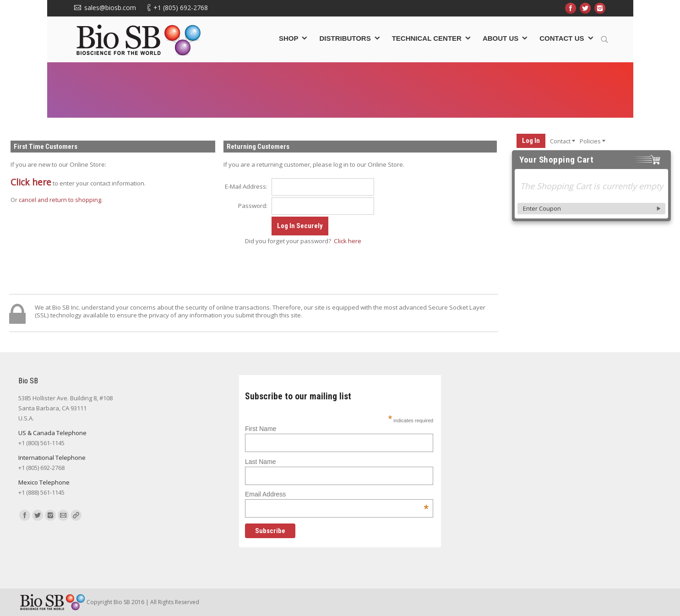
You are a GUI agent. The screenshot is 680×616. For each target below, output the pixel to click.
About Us (500, 38)
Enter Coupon (542, 208)
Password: (253, 206)
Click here (31, 182)
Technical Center (427, 38)
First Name (261, 429)
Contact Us (562, 38)
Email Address (337, 494)
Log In (531, 141)
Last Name (261, 462)
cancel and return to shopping (60, 200)
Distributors (345, 38)
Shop (289, 38)
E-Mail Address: (246, 186)
